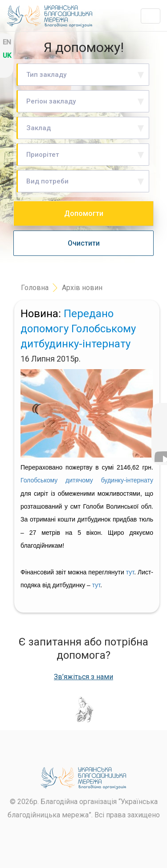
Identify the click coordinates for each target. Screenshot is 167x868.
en (7, 42)
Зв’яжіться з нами (83, 677)
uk (7, 56)
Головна (35, 288)
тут (130, 572)
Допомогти (84, 213)
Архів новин (82, 288)
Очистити (84, 243)
